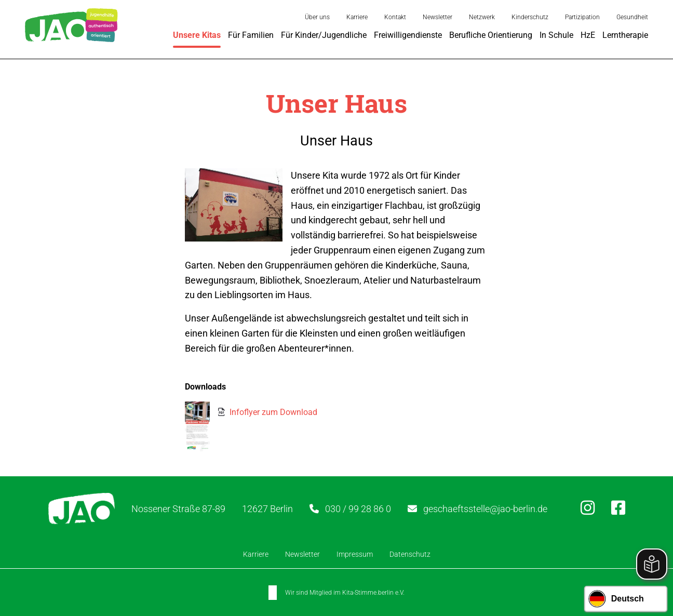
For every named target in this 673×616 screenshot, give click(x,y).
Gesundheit (632, 17)
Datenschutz (410, 554)
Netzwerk (482, 17)
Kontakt (395, 17)
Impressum (355, 554)
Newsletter (438, 17)
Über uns (317, 17)
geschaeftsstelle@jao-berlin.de (485, 509)
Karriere (357, 17)
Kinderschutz (530, 17)
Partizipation (582, 17)
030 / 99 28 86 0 (358, 509)
